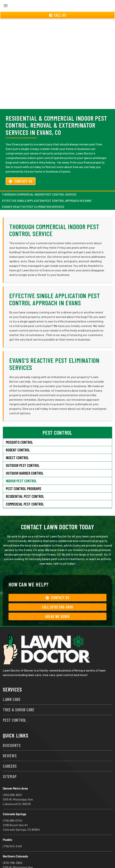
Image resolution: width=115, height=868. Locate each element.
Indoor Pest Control (21, 467)
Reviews (10, 742)
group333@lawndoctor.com (50, 858)
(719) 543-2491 (12, 832)
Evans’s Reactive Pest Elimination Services (33, 193)
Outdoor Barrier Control (25, 460)
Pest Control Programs (24, 475)
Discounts (12, 732)
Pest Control (15, 706)
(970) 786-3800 (13, 849)
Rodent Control (18, 436)
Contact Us (21, 168)
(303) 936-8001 (12, 781)
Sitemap (10, 763)
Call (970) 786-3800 (57, 593)
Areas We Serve (57, 603)
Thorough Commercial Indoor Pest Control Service (39, 181)
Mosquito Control (19, 429)
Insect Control (17, 444)
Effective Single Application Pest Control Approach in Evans (47, 187)
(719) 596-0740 (12, 807)
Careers (10, 752)
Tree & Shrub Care (19, 696)
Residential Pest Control (25, 483)
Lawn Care (12, 686)
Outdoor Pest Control (23, 452)
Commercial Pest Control (25, 490)
